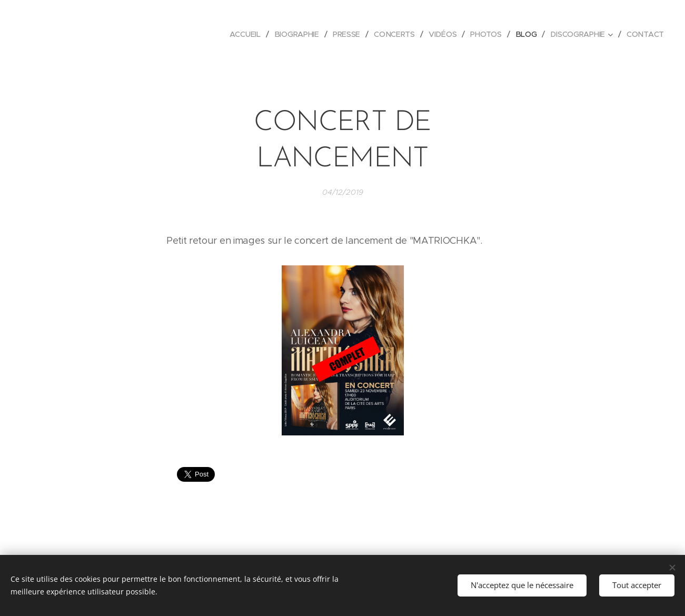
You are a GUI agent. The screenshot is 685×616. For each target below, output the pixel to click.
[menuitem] (248, 34)
